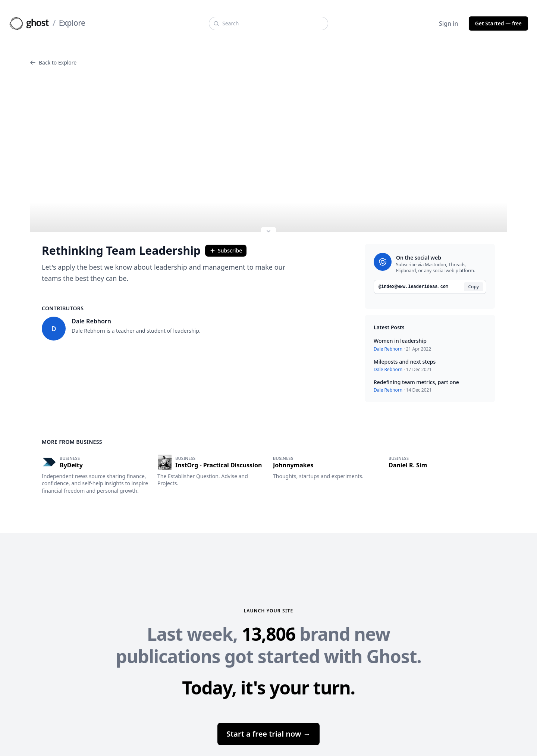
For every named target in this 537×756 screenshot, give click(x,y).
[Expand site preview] (268, 232)
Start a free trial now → (268, 734)
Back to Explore (53, 62)
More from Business (72, 442)
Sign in (449, 23)
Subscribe (226, 250)
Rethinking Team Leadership (121, 251)
